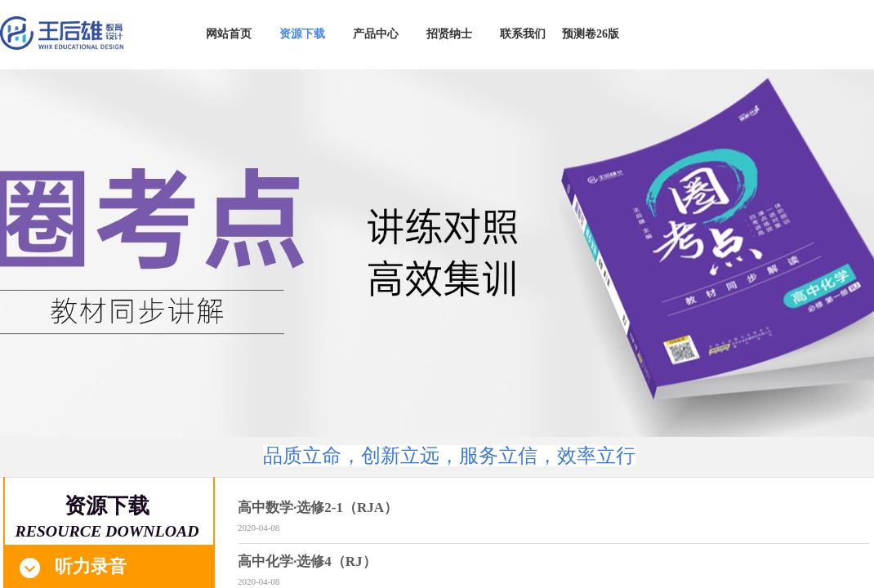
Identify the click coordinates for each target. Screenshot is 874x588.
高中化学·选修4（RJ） (307, 561)
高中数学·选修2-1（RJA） (318, 508)
